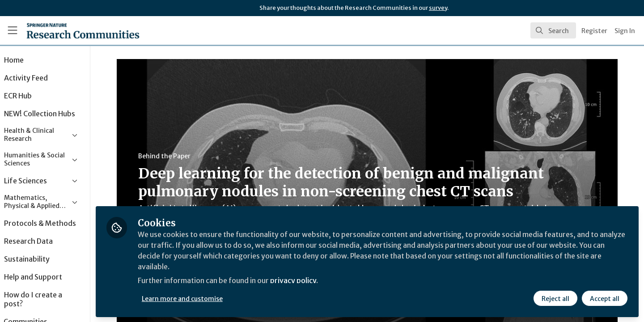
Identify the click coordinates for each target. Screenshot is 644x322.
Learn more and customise (206, 298)
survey (438, 8)
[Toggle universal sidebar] (13, 30)
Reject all (555, 298)
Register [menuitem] (594, 31)
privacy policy (319, 281)
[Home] (71, 30)
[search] (553, 30)
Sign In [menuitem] (625, 31)
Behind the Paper (176, 156)
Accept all (605, 298)
